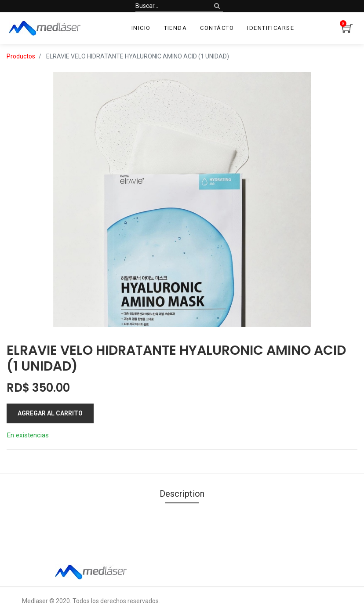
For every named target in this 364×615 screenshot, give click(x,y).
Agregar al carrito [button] (50, 413)
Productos (21, 56)
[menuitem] (141, 28)
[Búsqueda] (217, 6)
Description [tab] (182, 494)
